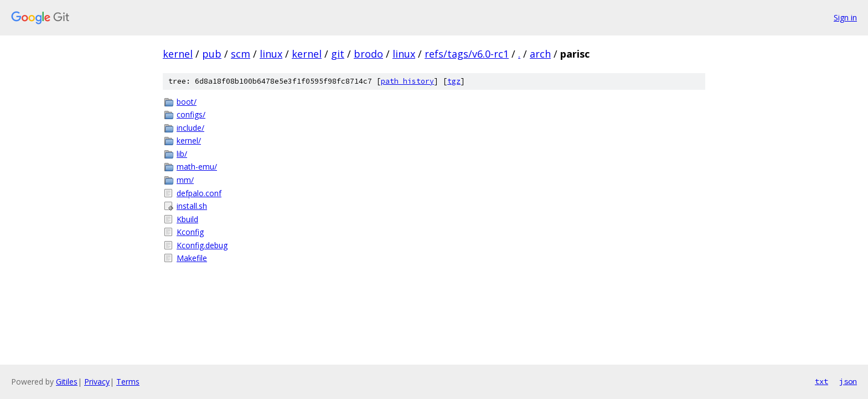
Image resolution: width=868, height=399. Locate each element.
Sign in (845, 17)
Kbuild (187, 219)
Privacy (97, 382)
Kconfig (190, 232)
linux (271, 54)
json (848, 381)
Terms (128, 382)
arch (540, 54)
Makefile (192, 258)
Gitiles (67, 382)
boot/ (187, 102)
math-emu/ (197, 167)
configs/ (191, 114)
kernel (178, 54)
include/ (190, 128)
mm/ (185, 180)
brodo (368, 54)
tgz (454, 81)
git (338, 54)
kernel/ (189, 140)
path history (407, 81)
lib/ (182, 154)
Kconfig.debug (202, 245)
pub (212, 54)
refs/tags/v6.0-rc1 (467, 54)
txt (821, 381)
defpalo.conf (199, 193)
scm (241, 54)
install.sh (192, 206)
